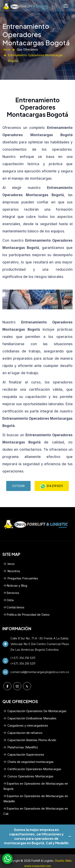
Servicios (11, 585)
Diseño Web (63, 853)
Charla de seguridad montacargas (28, 754)
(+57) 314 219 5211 (23, 650)
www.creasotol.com (38, 858)
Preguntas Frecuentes (21, 571)
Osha (8, 593)
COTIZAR (18, 478)
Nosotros (12, 564)
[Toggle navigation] (66, 6)
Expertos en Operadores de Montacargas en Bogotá (36, 779)
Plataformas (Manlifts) (21, 740)
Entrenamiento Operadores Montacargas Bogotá (32, 33)
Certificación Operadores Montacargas (32, 762)
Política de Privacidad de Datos (26, 607)
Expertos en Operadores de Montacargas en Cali (36, 804)
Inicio (7, 48)
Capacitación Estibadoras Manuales (30, 711)
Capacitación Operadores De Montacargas (35, 704)
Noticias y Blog (15, 578)
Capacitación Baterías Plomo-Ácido (30, 733)
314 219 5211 (52, 479)
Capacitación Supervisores (24, 747)
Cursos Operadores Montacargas (28, 769)
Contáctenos (14, 600)
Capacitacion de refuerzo (23, 725)
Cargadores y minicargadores (26, 718)
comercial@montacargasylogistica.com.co (40, 664)
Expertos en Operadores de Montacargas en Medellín (36, 791)
